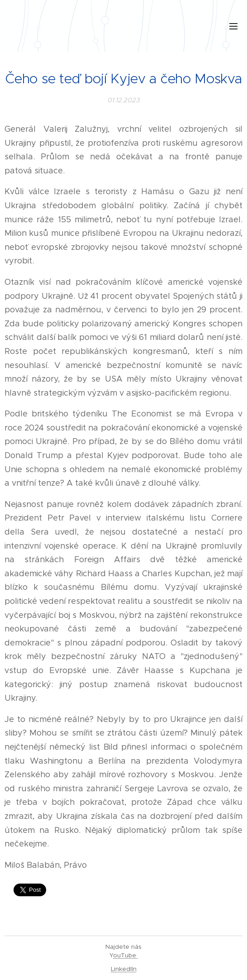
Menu (233, 26)
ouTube (126, 955)
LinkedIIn (124, 969)
